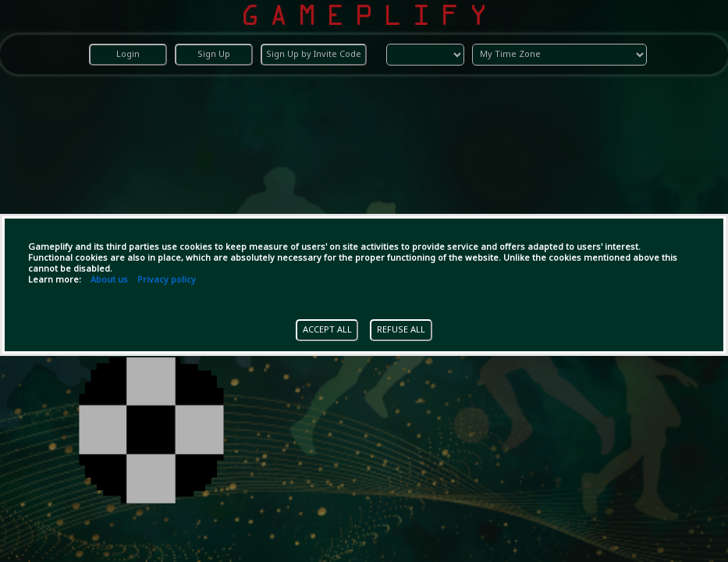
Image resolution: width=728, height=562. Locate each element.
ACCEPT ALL (327, 330)
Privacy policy (167, 280)
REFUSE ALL (401, 330)
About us (109, 280)
